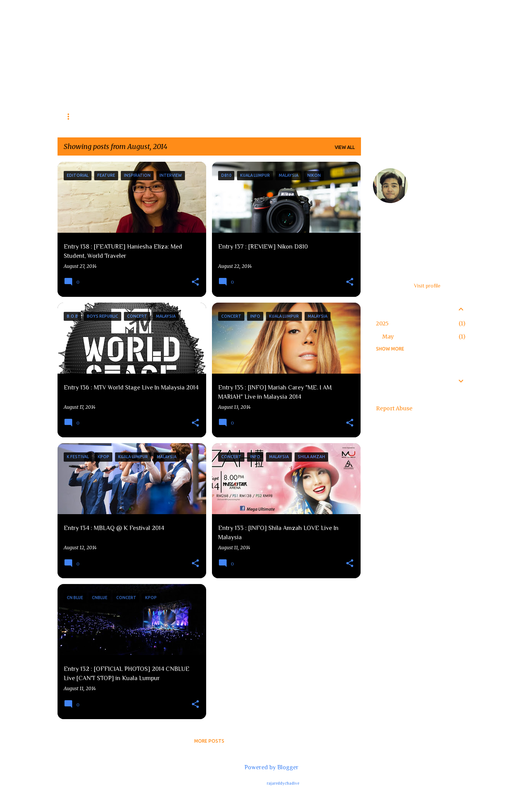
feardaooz (429, 172)
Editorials (205, 116)
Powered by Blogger (266, 767)
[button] (195, 282)
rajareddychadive (283, 783)
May (388, 337)
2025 (382, 323)
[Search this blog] (434, 25)
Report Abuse (394, 408)
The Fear (107, 29)
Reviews (74, 116)
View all (345, 147)
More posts (209, 741)
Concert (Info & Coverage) (138, 116)
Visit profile (427, 286)
